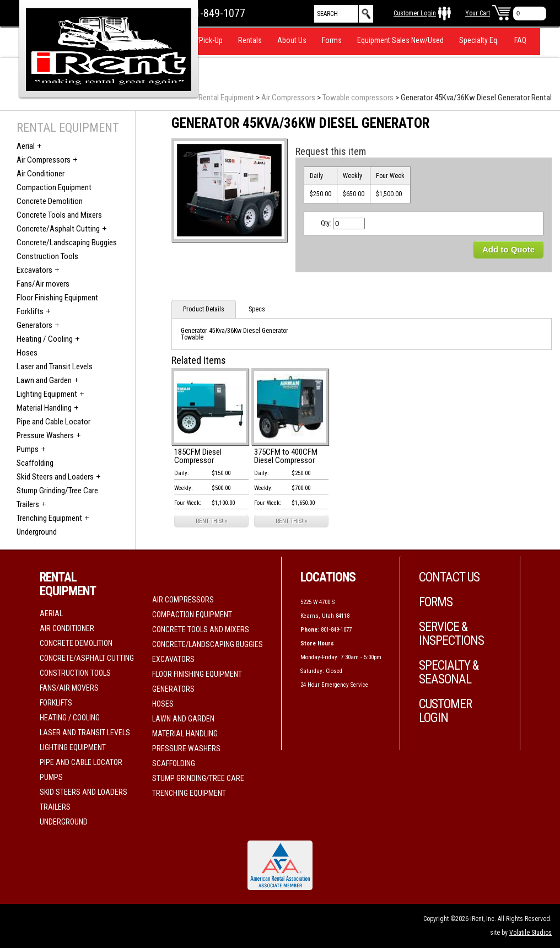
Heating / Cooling (45, 339)
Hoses (27, 353)
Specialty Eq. (479, 40)
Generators (34, 325)
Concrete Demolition (50, 201)
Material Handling (44, 408)
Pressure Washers (45, 435)
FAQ (520, 40)
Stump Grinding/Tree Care (57, 491)
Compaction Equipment (54, 187)
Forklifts (30, 311)
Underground (37, 532)
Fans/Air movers (43, 284)
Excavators (34, 270)
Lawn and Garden (44, 380)
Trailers (28, 504)
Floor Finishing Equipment (57, 298)
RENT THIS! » (212, 521)
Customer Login (415, 13)
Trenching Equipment (49, 518)
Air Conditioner (41, 174)
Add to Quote (508, 249)
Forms (332, 40)
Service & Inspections (451, 634)
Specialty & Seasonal (449, 672)
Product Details (204, 309)
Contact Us (449, 577)
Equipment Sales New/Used (400, 40)
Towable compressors (358, 98)
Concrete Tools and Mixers (59, 215)
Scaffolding (35, 463)
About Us (292, 40)
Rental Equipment (226, 98)
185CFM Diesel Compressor (198, 456)
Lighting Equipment (47, 394)
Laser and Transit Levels (55, 367)
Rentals (250, 40)
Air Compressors (288, 98)
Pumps (28, 449)
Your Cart (478, 13)
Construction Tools (47, 256)
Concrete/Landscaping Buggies (67, 243)
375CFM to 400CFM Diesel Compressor (286, 456)
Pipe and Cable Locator (53, 422)
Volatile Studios (531, 933)
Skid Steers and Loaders (55, 477)
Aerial (26, 146)
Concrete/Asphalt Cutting (58, 229)
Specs (257, 309)
